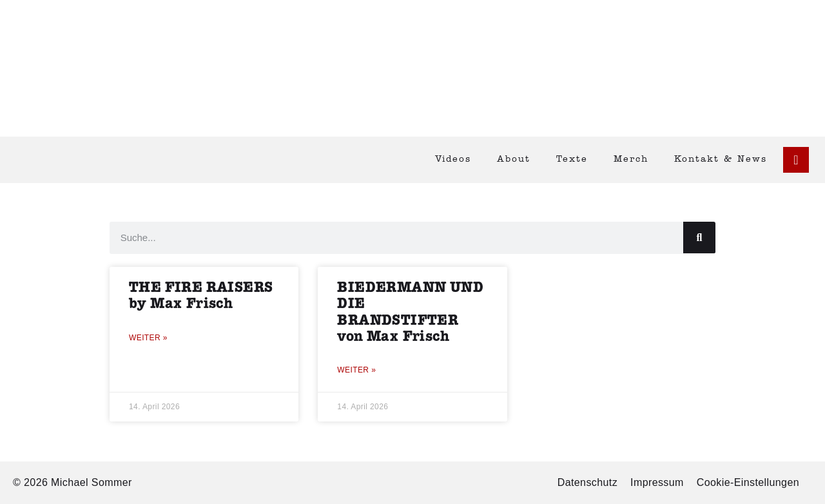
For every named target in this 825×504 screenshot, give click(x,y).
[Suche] (699, 237)
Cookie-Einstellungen (748, 482)
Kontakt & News (721, 160)
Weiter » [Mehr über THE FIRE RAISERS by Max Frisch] (148, 338)
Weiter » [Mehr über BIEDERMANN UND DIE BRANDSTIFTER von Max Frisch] (356, 370)
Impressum (657, 482)
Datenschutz (587, 482)
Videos (453, 160)
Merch (631, 160)
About (514, 160)
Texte (572, 160)
